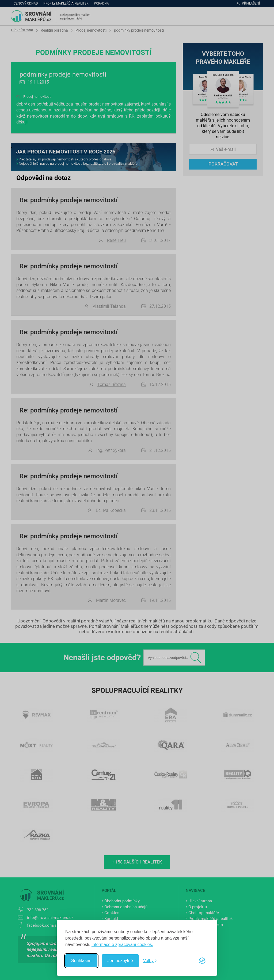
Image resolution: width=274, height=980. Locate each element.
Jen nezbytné (120, 961)
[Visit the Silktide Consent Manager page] (202, 961)
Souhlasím (81, 961)
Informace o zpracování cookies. (122, 945)
